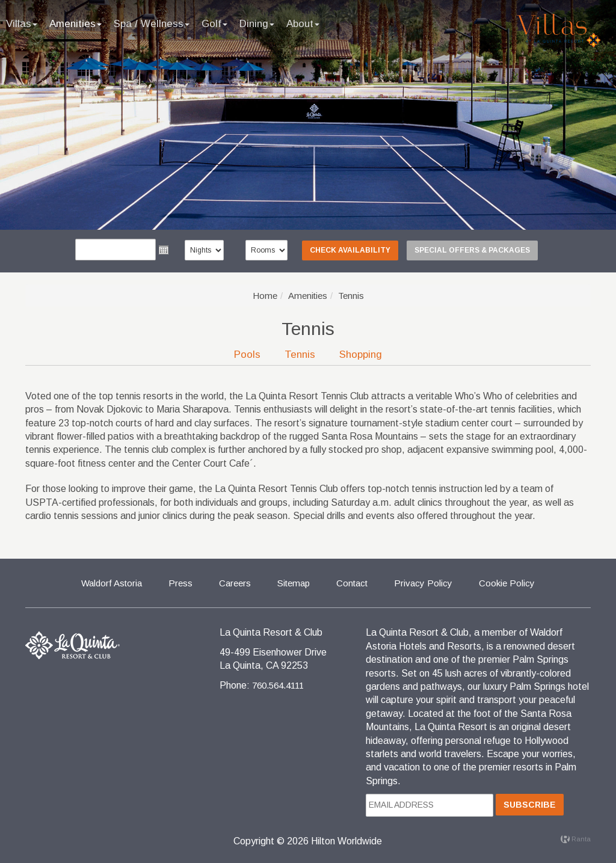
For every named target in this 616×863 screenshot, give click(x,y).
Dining (257, 24)
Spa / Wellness (152, 24)
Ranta (576, 839)
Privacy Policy (423, 583)
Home (265, 296)
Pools (247, 355)
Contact (352, 583)
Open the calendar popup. (164, 250)
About (303, 24)
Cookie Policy (507, 583)
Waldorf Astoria (112, 583)
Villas (22, 24)
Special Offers (472, 250)
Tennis (300, 355)
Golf (214, 24)
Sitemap (294, 583)
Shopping (361, 355)
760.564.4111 (278, 685)
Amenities (75, 24)
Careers (235, 583)
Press (180, 583)
